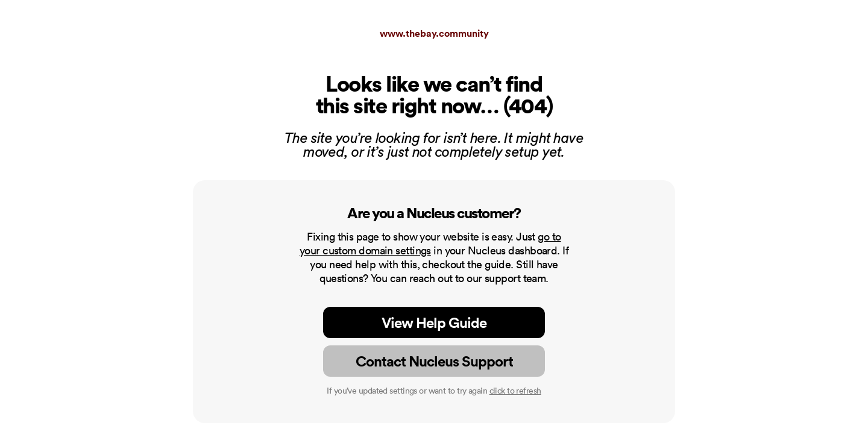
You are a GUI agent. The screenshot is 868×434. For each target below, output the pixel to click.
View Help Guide (434, 322)
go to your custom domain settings (430, 244)
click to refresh (515, 391)
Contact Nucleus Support (434, 361)
